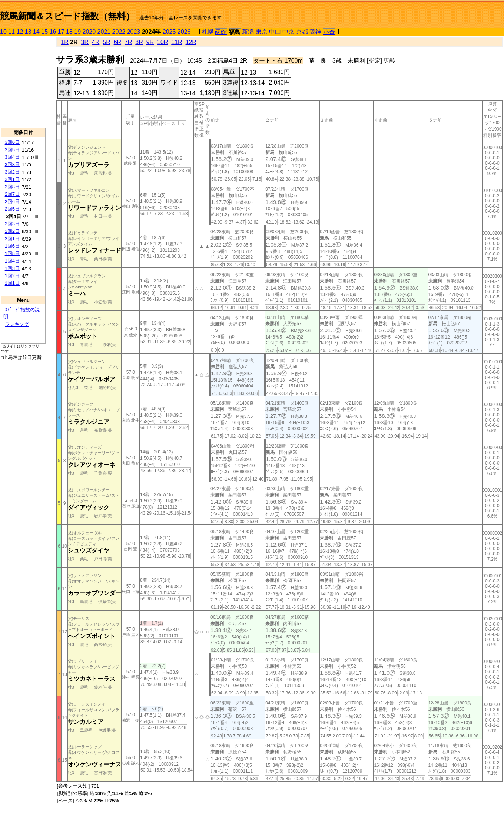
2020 (89, 32)
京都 (302, 32)
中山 (275, 32)
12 (20, 32)
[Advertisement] (23, 82)
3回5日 (12, 150)
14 (36, 32)
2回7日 (12, 194)
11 (11, 32)
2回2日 (12, 231)
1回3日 (12, 268)
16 (53, 32)
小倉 (329, 32)
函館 (221, 32)
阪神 (315, 32)
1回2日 (12, 276)
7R (128, 42)
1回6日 (12, 246)
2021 (104, 32)
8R (139, 42)
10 (3, 32)
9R (150, 42)
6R (117, 42)
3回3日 (12, 164)
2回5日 (12, 209)
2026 (184, 32)
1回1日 (12, 283)
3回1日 (12, 179)
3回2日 (12, 172)
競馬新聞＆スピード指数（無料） (67, 16)
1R (64, 42)
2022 (119, 32)
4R (96, 42)
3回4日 (12, 157)
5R (106, 42)
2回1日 (12, 239)
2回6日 (12, 202)
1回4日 (12, 261)
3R (85, 42)
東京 (262, 32)
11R (177, 42)
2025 (169, 32)
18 (69, 32)
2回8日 (12, 187)
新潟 (248, 32)
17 (61, 32)
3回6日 (12, 142)
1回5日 (12, 253)
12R (191, 42)
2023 (134, 32)
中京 (288, 32)
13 (28, 32)
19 (77, 32)
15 (44, 32)
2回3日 (12, 224)
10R (163, 42)
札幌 (208, 32)
